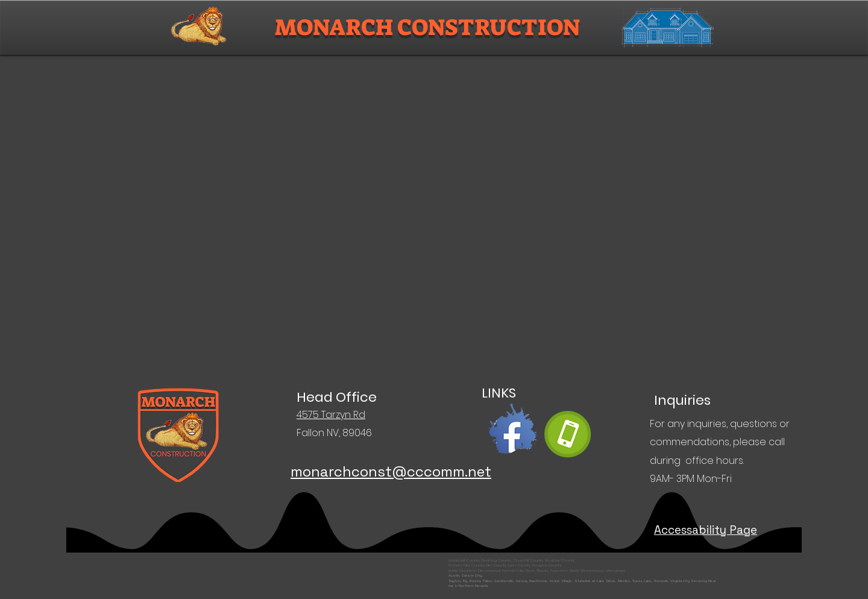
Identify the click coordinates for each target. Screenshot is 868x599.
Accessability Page (706, 530)
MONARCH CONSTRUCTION (427, 27)
